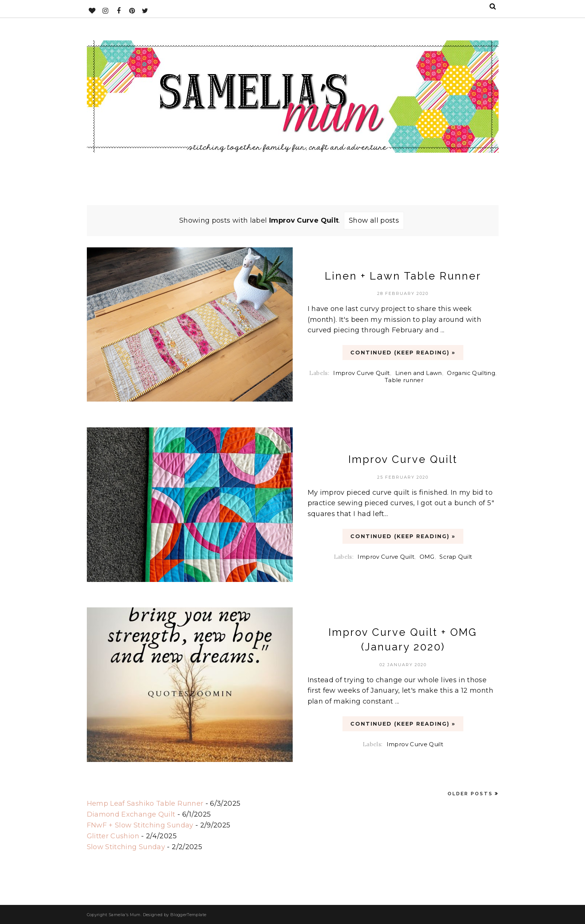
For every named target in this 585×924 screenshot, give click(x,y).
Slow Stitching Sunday (126, 847)
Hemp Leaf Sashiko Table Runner (145, 803)
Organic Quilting (471, 373)
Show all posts (374, 220)
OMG (427, 557)
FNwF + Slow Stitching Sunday (140, 825)
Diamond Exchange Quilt (131, 814)
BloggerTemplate (188, 915)
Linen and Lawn (419, 373)
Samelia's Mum (125, 915)
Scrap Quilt (456, 557)
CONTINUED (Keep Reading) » (403, 353)
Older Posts (470, 794)
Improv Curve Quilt (361, 373)
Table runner (404, 380)
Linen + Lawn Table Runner (403, 276)
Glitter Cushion (113, 836)
